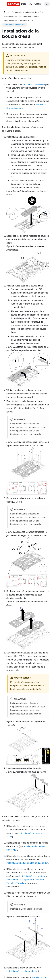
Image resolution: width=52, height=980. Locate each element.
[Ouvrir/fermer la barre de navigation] (4, 4)
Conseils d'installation (34, 84)
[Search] (47, 4)
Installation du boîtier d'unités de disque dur (27, 863)
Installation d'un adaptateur (32, 876)
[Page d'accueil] (5, 12)
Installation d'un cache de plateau (22, 971)
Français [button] (35, 4)
